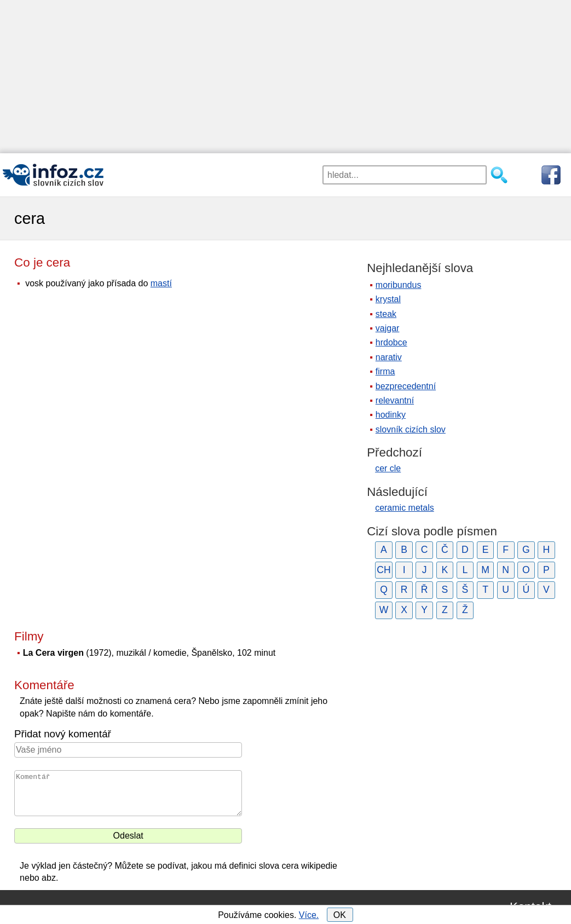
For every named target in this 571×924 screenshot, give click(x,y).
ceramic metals (405, 508)
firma (385, 371)
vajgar (388, 328)
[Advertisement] (285, 77)
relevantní (395, 400)
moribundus (399, 285)
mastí (161, 283)
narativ (389, 357)
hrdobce (391, 342)
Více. (309, 915)
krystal (388, 299)
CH (383, 570)
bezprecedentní (406, 386)
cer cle (388, 468)
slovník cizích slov (411, 429)
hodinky (391, 415)
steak (386, 314)
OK (340, 915)
